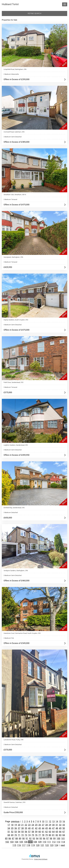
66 (60, 832)
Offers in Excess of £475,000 (17, 205)
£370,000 (8, 750)
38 (22, 828)
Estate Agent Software (41, 859)
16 (64, 821)
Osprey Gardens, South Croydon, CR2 (16, 320)
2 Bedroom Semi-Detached (13, 745)
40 (29, 828)
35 (12, 828)
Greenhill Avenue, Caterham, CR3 (14, 802)
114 (63, 842)
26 (40, 825)
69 (12, 835)
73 (26, 835)
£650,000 (8, 518)
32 (60, 825)
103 (12, 842)
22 (26, 825)
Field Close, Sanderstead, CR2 (14, 382)
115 (14, 845)
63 (50, 832)
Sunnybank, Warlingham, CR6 (13, 257)
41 (33, 828)
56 (26, 832)
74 (29, 835)
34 (9, 828)
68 (9, 835)
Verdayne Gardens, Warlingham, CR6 (16, 571)
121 (42, 845)
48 (57, 828)
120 (38, 845)
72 (22, 835)
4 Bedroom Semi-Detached (13, 325)
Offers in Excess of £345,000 (17, 643)
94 (37, 838)
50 (64, 828)
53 (16, 832)
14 (57, 821)
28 (46, 825)
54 (19, 832)
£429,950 (8, 267)
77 (40, 835)
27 (43, 825)
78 (43, 835)
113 (58, 842)
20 (19, 825)
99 (54, 838)
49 (60, 828)
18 (12, 825)
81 (53, 835)
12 (50, 821)
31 (57, 825)
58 (33, 832)
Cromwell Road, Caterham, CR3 (14, 132)
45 (46, 828)
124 (56, 845)
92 (30, 838)
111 (49, 842)
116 (19, 845)
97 (47, 838)
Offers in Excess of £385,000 (17, 142)
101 (63, 838)
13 (53, 821)
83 (60, 835)
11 (46, 821)
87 (13, 838)
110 (44, 842)
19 (16, 825)
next (63, 845)
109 (40, 842)
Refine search (35, 13)
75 (33, 835)
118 (28, 845)
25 (36, 825)
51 (9, 832)
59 (36, 832)
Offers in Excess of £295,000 (17, 79)
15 (60, 821)
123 (52, 845)
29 (50, 825)
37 (19, 828)
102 (7, 842)
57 (29, 832)
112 (54, 842)
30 (53, 825)
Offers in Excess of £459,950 (17, 455)
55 (22, 832)
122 (47, 845)
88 (17, 838)
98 (51, 838)
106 (26, 842)
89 (20, 838)
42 (36, 828)
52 (12, 832)
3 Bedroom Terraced (10, 199)
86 (10, 838)
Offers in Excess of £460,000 (17, 581)
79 (46, 835)
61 (43, 832)
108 (35, 842)
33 (64, 825)
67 (64, 832)
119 (33, 845)
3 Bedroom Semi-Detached (13, 137)
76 (36, 835)
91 (27, 838)
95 (41, 838)
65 (57, 832)
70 (16, 835)
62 (46, 832)
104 (16, 842)
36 (16, 828)
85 (6, 838)
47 (53, 828)
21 (22, 825)
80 (50, 835)
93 (34, 838)
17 (9, 825)
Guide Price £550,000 (13, 812)
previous (15, 821)
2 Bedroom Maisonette (11, 74)
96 (44, 838)
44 (43, 828)
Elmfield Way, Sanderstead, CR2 (14, 508)
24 (33, 825)
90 (23, 838)
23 (29, 825)
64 (53, 832)
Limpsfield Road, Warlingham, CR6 (15, 69)
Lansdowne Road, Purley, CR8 (13, 740)
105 (21, 842)
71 (19, 835)
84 (64, 835)
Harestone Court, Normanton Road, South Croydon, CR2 (22, 633)
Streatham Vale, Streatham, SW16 (15, 195)
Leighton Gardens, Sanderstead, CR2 (16, 445)
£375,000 (8, 392)
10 (43, 821)
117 (24, 845)
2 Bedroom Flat (9, 638)
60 (40, 832)
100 (58, 838)
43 (40, 828)
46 (50, 828)
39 (26, 828)
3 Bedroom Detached (11, 512)
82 (57, 835)
